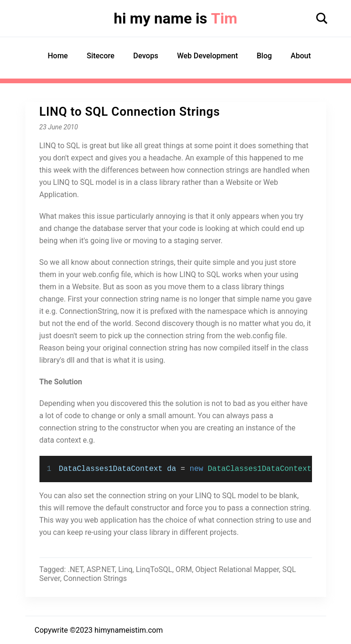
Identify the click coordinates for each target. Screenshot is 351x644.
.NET (75, 569)
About (301, 56)
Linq (125, 569)
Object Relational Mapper (237, 569)
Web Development (208, 56)
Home (58, 56)
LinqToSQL (154, 569)
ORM (184, 569)
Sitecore (100, 56)
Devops (146, 56)
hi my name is (175, 18)
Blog (264, 56)
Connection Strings (95, 578)
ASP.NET (101, 569)
